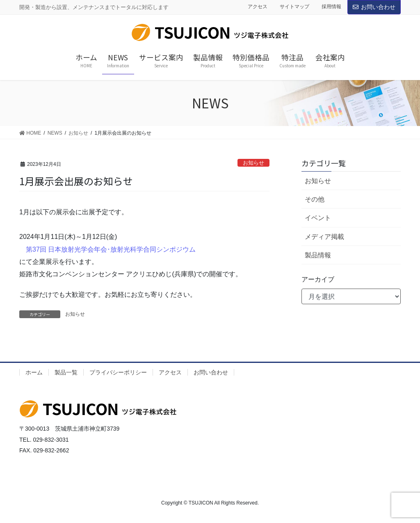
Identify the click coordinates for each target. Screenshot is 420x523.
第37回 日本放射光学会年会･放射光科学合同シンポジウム (111, 249)
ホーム (34, 372)
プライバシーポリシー (118, 372)
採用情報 (331, 7)
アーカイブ (318, 279)
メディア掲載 (324, 237)
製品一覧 (66, 372)
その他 (315, 199)
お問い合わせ (374, 7)
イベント (318, 218)
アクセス (258, 7)
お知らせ (253, 163)
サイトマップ (294, 7)
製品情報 (318, 255)
